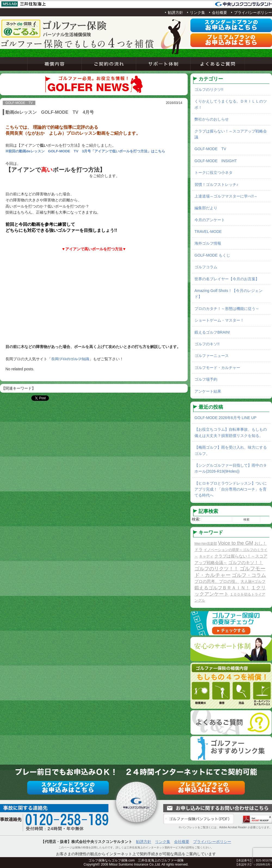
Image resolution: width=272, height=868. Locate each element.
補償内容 (54, 64)
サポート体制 (163, 64)
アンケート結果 (208, 391)
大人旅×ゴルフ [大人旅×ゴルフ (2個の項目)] (253, 581)
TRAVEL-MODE (208, 232)
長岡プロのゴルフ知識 (70, 359)
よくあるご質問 (218, 64)
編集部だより (206, 208)
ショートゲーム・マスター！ (219, 320)
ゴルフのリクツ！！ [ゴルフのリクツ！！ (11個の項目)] (217, 569)
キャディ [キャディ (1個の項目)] (206, 556)
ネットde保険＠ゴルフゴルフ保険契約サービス (54, 29)
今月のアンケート (210, 220)
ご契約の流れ (109, 64)
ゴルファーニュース (212, 356)
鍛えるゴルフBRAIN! (212, 332)
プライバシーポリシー (253, 13)
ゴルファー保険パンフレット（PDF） (199, 819)
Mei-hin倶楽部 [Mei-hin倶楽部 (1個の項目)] (206, 544)
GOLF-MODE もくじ (212, 255)
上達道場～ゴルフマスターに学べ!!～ (226, 196)
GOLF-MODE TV (210, 149)
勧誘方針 (175, 13)
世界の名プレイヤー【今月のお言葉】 (227, 279)
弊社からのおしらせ (212, 119)
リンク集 (197, 13)
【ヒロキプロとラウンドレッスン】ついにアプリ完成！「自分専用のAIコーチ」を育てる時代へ (231, 489)
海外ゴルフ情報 (208, 243)
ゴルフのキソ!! (207, 344)
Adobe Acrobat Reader (257, 819)
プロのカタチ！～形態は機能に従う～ (227, 309)
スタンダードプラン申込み (231, 25)
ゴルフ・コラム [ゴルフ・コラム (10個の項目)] (249, 575)
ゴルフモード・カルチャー (217, 368)
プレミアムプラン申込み (231, 40)
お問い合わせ (218, 808)
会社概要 (220, 13)
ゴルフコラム (206, 267)
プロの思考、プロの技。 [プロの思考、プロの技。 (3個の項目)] (217, 581)
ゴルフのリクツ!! (209, 90)
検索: (196, 519)
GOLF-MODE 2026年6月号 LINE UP (225, 418)
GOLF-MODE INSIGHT (216, 161)
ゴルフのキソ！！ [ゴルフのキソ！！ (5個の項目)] (246, 562)
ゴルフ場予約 (206, 379)
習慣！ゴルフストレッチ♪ (216, 184)
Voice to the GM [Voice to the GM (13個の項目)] (236, 543)
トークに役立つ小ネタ (214, 173)
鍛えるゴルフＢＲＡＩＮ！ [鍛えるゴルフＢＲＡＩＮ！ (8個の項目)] (222, 588)
